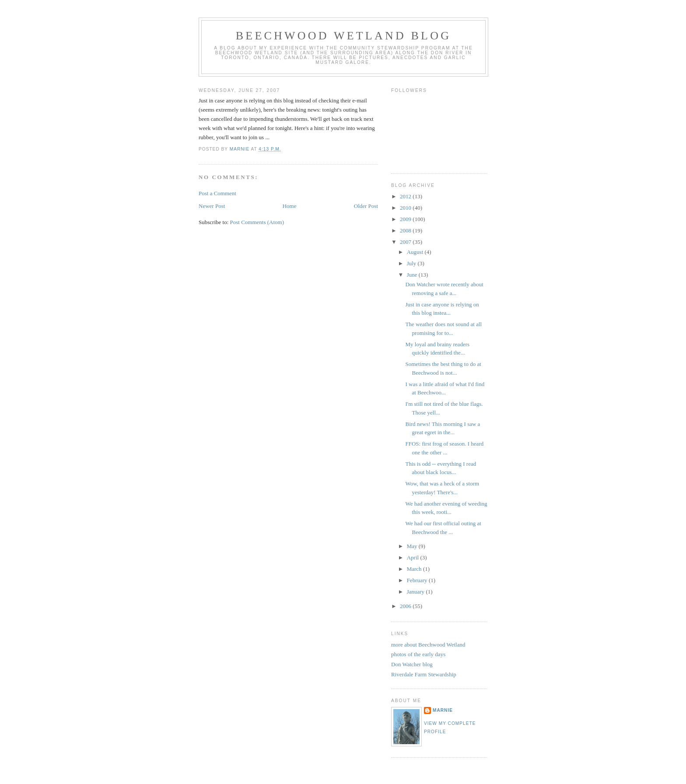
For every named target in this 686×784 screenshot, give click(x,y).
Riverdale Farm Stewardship (424, 674)
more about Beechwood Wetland (428, 645)
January (416, 592)
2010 (406, 208)
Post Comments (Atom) (257, 222)
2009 (406, 219)
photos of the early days (418, 654)
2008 (406, 230)
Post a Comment (217, 193)
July (412, 263)
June (413, 275)
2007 (406, 242)
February (418, 580)
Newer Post (212, 206)
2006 (406, 606)
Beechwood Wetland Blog (343, 36)
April (414, 557)
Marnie (443, 710)
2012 (406, 196)
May (413, 546)
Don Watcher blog (412, 664)
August (416, 252)
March (415, 569)
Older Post (366, 206)
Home (290, 206)
